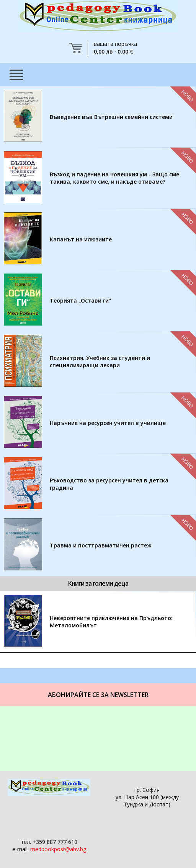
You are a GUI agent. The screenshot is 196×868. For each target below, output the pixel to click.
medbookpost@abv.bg (58, 849)
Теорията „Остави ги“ (80, 300)
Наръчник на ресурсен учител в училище (108, 423)
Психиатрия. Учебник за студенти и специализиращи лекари (100, 362)
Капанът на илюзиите (81, 239)
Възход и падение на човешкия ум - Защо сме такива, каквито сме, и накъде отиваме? (114, 178)
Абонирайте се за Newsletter (98, 695)
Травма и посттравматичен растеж (101, 545)
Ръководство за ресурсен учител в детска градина (109, 484)
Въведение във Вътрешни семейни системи (111, 117)
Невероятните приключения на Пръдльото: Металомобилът (111, 622)
